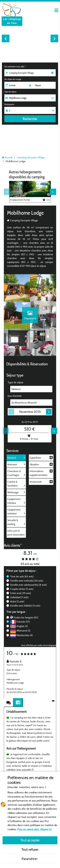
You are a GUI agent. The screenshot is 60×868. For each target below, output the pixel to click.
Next (54, 38)
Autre (17, 601)
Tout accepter (30, 840)
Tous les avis (22, 576)
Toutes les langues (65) (26, 617)
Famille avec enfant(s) (27, 581)
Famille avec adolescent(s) (28, 585)
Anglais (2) (22, 626)
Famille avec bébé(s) (25, 606)
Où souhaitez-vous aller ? (15, 66)
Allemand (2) (23, 631)
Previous (6, 38)
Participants (9, 104)
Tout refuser (30, 849)
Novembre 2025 (30, 412)
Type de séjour (10, 92)
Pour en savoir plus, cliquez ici (34, 829)
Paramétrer (30, 859)
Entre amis (21, 593)
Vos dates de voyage (13, 79)
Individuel (19, 597)
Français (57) (23, 622)
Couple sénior (22, 589)
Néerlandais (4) (25, 635)
